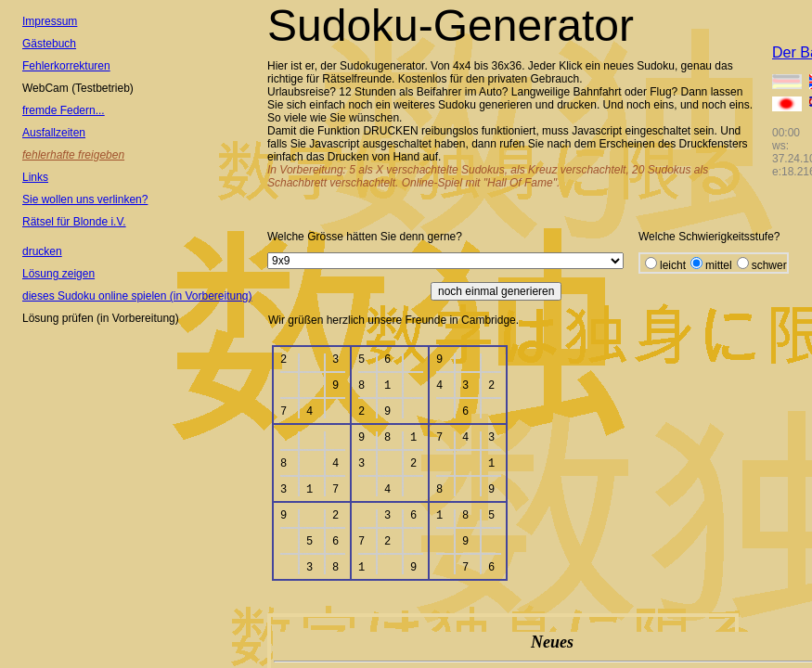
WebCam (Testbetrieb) (78, 88)
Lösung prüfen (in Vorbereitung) (101, 318)
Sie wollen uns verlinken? (85, 199)
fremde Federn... (64, 110)
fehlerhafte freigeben (73, 155)
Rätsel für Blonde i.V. (74, 222)
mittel (719, 265)
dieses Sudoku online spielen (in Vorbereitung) (137, 296)
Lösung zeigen (58, 274)
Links (35, 177)
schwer (769, 265)
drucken (42, 251)
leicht (673, 265)
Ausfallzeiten (54, 133)
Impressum (50, 21)
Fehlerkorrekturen (66, 66)
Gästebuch (49, 44)
